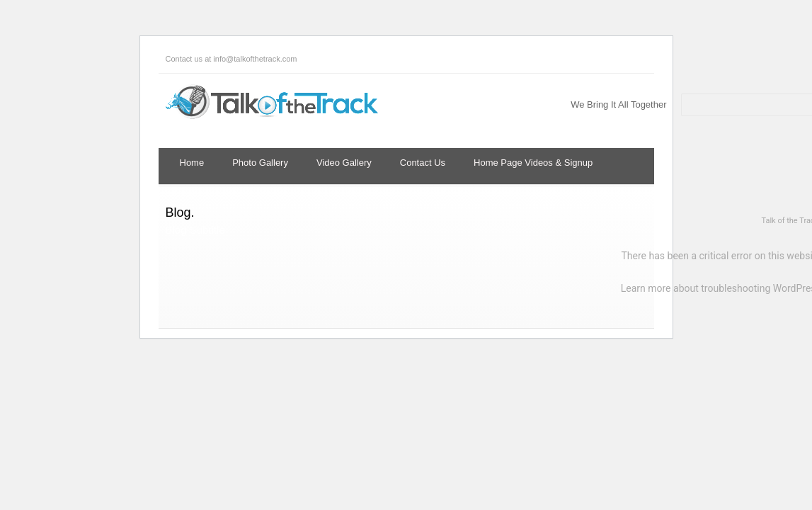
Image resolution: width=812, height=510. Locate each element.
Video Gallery (344, 163)
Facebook (732, 59)
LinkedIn (760, 59)
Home (192, 163)
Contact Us (423, 163)
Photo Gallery (260, 163)
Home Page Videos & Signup (533, 163)
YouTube (789, 59)
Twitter (704, 59)
